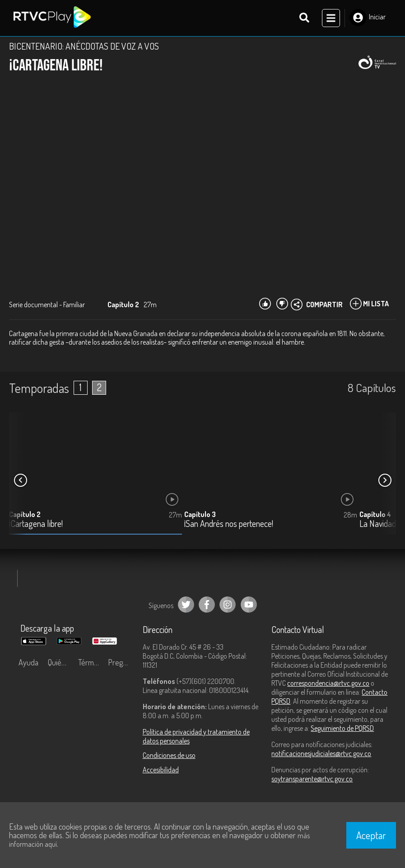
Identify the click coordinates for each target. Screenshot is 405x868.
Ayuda (28, 662)
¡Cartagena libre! (36, 524)
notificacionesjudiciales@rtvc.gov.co (321, 753)
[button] (385, 480)
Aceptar (371, 835)
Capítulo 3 (200, 514)
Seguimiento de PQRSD (342, 728)
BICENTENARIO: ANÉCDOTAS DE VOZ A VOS (84, 46)
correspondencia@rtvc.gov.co (328, 683)
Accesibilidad (161, 770)
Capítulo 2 (25, 514)
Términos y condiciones (91, 662)
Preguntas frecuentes (121, 662)
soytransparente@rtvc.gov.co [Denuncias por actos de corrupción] (312, 779)
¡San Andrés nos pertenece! (229, 524)
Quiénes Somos (61, 662)
